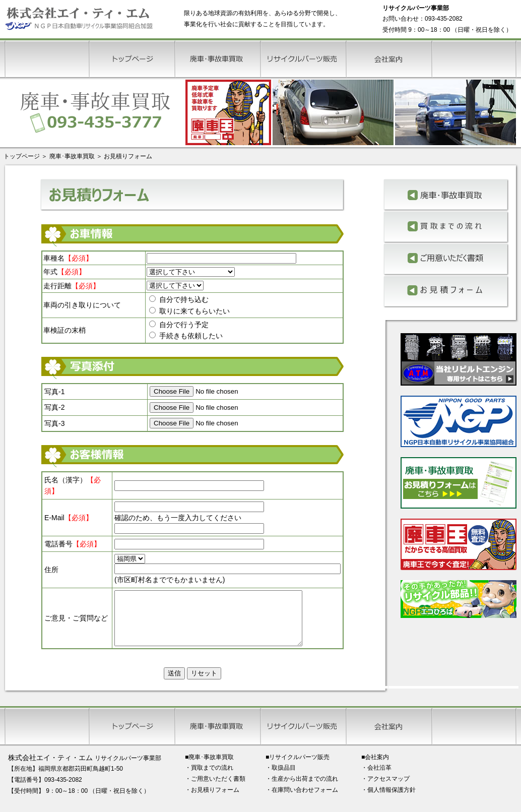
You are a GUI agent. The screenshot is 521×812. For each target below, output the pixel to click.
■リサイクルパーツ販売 (298, 768)
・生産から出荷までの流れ (302, 789)
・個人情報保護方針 (388, 800)
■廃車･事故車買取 (209, 768)
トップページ (22, 156)
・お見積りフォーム (212, 800)
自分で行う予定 (179, 325)
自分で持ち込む (179, 299)
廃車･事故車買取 (72, 156)
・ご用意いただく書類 (215, 789)
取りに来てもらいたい (189, 311)
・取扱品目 (281, 778)
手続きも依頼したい (186, 336)
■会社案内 (375, 768)
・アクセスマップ (385, 789)
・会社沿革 (376, 778)
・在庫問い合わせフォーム (302, 800)
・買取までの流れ (209, 778)
